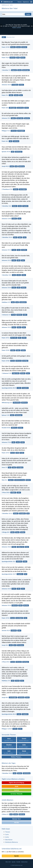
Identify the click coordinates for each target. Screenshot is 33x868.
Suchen (16, 95)
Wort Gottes (20, 118)
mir (5, 852)
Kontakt (18, 862)
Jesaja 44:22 (5, 166)
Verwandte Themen (9, 735)
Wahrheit (24, 47)
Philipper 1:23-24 (7, 729)
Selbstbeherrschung (20, 480)
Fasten (25, 561)
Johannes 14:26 (6, 547)
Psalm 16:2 (5, 141)
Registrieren (26, 2)
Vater (27, 547)
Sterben (21, 428)
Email (16, 786)
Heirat (19, 70)
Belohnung (24, 403)
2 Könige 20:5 (6, 532)
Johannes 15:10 (6, 589)
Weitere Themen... (17, 757)
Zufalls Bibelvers (7, 800)
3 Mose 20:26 (6, 492)
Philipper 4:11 (6, 131)
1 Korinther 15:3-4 (7, 237)
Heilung (23, 532)
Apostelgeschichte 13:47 (9, 574)
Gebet (22, 442)
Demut (14, 327)
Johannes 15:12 (6, 260)
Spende (16, 856)
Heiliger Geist (21, 547)
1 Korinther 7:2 (6, 70)
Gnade (19, 714)
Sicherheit (14, 630)
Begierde (14, 70)
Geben (11, 95)
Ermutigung (15, 85)
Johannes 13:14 (6, 327)
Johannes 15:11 (6, 250)
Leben (19, 493)
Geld (13, 152)
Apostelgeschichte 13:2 (8, 561)
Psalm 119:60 (6, 361)
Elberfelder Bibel (11, 37)
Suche (11, 5)
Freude (14, 250)
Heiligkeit (13, 493)
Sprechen (27, 118)
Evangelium (25, 388)
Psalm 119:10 (6, 618)
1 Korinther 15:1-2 (7, 513)
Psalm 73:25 (5, 58)
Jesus (19, 219)
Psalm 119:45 (6, 350)
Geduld (16, 814)
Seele (19, 630)
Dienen (19, 327)
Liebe (20, 206)
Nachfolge (25, 361)
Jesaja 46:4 (5, 697)
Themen (20, 2)
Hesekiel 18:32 (6, 428)
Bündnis (28, 480)
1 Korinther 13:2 (6, 206)
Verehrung (16, 141)
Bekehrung (21, 166)
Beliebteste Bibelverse (12, 842)
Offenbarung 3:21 (7, 403)
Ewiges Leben (16, 373)
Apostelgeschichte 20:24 (9, 714)
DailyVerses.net (5, 5)
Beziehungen (26, 70)
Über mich (8, 862)
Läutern (13, 118)
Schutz (27, 108)
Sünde (12, 166)
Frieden (21, 85)
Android (16, 790)
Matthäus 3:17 (6, 302)
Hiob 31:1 (5, 480)
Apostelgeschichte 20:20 (9, 388)
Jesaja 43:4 (5, 645)
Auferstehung (27, 773)
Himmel (23, 58)
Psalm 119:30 (6, 47)
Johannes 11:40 (6, 219)
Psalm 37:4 (5, 95)
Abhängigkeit (13, 108)
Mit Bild (16, 823)
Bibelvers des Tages (9, 763)
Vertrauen (13, 58)
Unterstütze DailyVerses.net (12, 849)
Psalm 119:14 (6, 453)
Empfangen (26, 662)
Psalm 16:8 (5, 108)
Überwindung (17, 403)
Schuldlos (24, 250)
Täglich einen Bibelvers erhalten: (13, 779)
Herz (21, 95)
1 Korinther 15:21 (7, 773)
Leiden (19, 275)
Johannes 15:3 (6, 118)
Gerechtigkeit (23, 189)
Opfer (20, 237)
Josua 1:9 (4, 467)
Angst (14, 467)
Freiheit (13, 350)
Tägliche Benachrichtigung (16, 783)
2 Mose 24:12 (6, 662)
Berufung (26, 605)
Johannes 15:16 (6, 605)
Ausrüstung (20, 108)
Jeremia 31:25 (6, 630)
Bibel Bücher (9, 840)
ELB (4, 37)
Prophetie (25, 206)
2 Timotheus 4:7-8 (7, 189)
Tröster (14, 547)
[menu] (31, 2)
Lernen (19, 388)
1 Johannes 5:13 (6, 373)
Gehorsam (18, 361)
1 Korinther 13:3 (6, 275)
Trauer (17, 532)
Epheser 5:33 (6, 415)
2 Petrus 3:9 (5, 814)
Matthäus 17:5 (6, 681)
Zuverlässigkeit (13, 697)
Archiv (7, 837)
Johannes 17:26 (6, 442)
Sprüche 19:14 (6, 152)
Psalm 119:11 (6, 338)
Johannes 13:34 (6, 288)
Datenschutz (24, 862)
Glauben (13, 47)
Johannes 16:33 (6, 85)
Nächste (24, 288)
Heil (16, 166)
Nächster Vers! (16, 819)
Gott (18, 58)
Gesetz (18, 47)
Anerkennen (23, 302)
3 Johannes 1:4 (6, 315)
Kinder (25, 315)
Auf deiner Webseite (17, 794)
